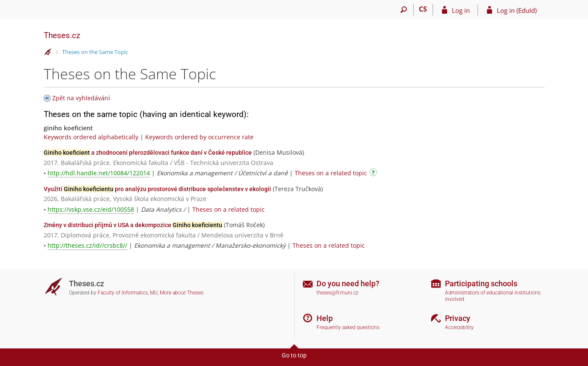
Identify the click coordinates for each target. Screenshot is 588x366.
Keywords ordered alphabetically (91, 137)
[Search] (404, 10)
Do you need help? (348, 283)
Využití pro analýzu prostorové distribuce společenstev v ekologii (157, 189)
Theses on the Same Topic (95, 52)
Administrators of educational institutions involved (493, 296)
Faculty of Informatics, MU (128, 293)
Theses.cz (62, 35)
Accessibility (459, 327)
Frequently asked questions (348, 327)
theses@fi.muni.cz (337, 293)
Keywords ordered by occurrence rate (199, 137)
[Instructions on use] (374, 174)
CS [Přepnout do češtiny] (423, 9)
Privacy (458, 318)
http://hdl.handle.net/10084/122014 (99, 173)
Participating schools (481, 283)
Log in (461, 10)
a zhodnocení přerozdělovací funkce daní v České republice (148, 153)
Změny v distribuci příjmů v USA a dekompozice (133, 225)
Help (325, 318)
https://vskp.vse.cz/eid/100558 (91, 209)
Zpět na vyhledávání (81, 98)
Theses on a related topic (331, 173)
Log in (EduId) (517, 10)
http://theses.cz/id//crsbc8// (87, 245)
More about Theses (182, 293)
